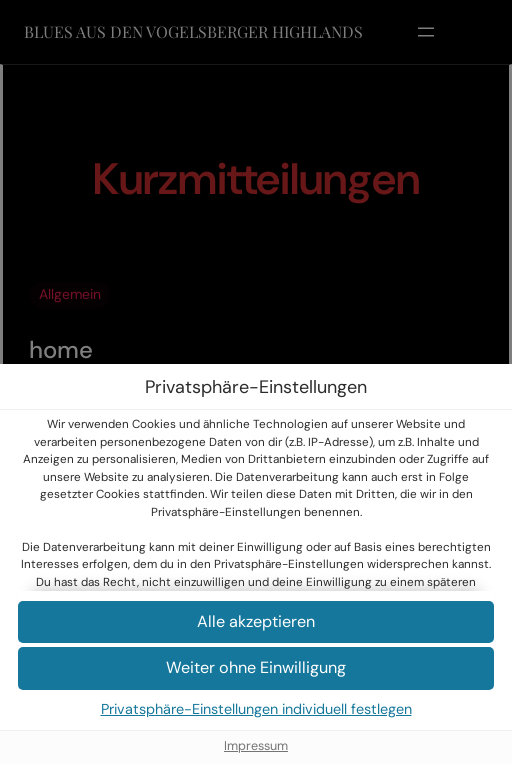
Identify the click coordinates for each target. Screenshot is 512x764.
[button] (256, 622)
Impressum (256, 746)
